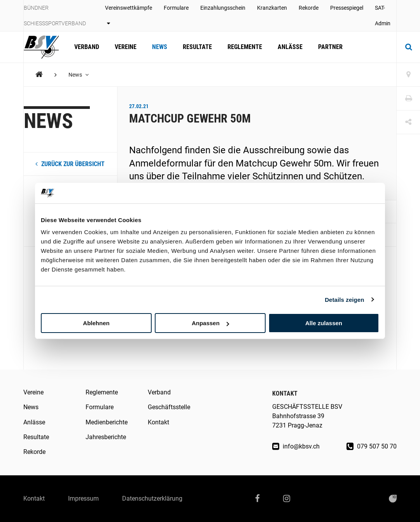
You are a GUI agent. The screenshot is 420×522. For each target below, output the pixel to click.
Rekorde (309, 8)
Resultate (197, 47)
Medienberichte (107, 422)
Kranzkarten (272, 8)
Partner (330, 47)
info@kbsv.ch (296, 446)
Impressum (83, 498)
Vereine (126, 47)
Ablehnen (96, 323)
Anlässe (290, 47)
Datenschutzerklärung (152, 498)
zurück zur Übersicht (70, 164)
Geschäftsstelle (169, 407)
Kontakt (158, 422)
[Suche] (408, 47)
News (160, 47)
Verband (87, 47)
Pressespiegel (347, 8)
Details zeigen (344, 299)
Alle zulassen (324, 323)
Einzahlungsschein (223, 8)
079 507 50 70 (372, 446)
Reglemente (245, 47)
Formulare (176, 8)
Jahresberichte (106, 437)
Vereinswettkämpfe (129, 15)
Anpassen (210, 323)
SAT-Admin (383, 16)
